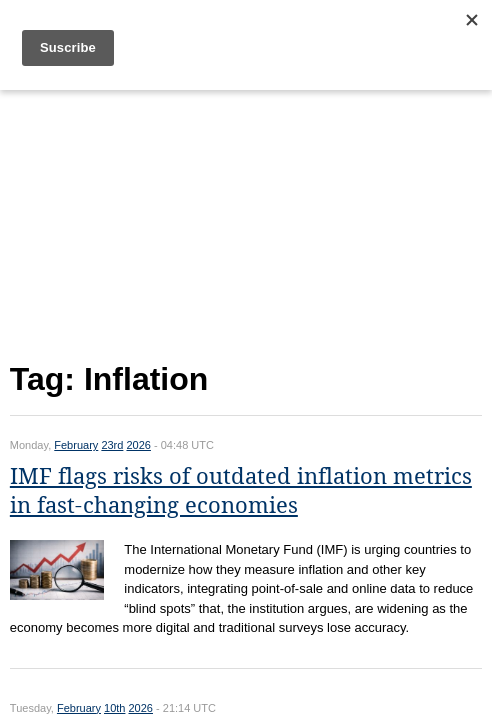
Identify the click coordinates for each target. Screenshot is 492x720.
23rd (112, 445)
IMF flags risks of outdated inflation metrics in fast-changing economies (241, 491)
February (76, 445)
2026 (138, 445)
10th (114, 708)
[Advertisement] (246, 221)
